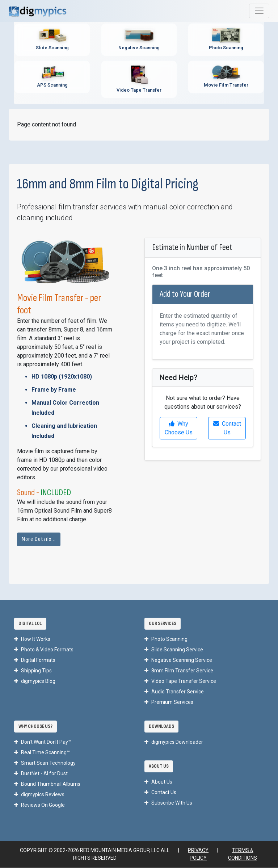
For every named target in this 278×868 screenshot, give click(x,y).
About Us (158, 782)
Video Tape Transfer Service (180, 681)
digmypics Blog (35, 681)
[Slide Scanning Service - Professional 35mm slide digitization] (52, 40)
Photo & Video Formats (44, 650)
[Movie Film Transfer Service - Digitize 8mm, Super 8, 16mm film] (226, 77)
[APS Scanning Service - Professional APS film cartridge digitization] (52, 77)
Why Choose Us (179, 428)
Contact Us (227, 428)
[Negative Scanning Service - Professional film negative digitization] (139, 40)
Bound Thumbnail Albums (47, 784)
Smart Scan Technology (45, 763)
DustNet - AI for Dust (41, 774)
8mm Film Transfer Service (179, 671)
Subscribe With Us (168, 803)
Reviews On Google (39, 805)
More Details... (39, 540)
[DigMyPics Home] (38, 11)
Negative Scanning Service (178, 660)
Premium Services (169, 702)
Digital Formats (35, 660)
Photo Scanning (166, 639)
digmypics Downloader (174, 742)
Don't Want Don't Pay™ (43, 742)
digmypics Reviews (39, 795)
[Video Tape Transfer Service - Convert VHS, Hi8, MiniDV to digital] (139, 80)
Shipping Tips (33, 671)
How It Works (32, 639)
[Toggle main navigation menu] (259, 11)
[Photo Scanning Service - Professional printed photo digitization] (226, 40)
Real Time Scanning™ (42, 753)
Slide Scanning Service (174, 650)
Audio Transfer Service (174, 692)
